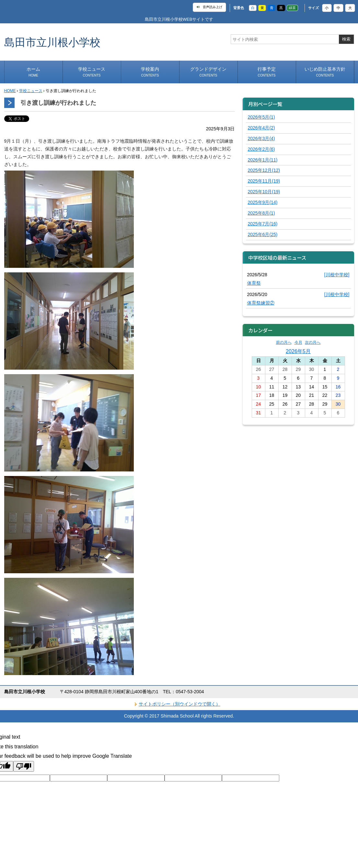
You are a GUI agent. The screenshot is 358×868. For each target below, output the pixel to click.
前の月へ (284, 342)
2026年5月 (298, 351)
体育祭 (254, 283)
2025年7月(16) (263, 224)
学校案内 (150, 72)
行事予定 (267, 72)
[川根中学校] (337, 275)
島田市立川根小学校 (52, 42)
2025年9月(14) (263, 202)
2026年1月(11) (263, 160)
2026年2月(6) (261, 149)
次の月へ (313, 342)
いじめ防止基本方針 (325, 72)
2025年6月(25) (263, 234)
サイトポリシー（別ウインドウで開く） (179, 704)
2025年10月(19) (264, 192)
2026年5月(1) (261, 117)
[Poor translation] (24, 766)
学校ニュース (92, 72)
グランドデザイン (208, 72)
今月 (298, 342)
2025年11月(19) (264, 181)
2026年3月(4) (261, 138)
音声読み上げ (209, 7)
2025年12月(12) (264, 170)
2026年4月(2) (261, 128)
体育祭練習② (261, 303)
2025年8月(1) (261, 213)
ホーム (33, 72)
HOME (10, 91)
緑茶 (292, 8)
